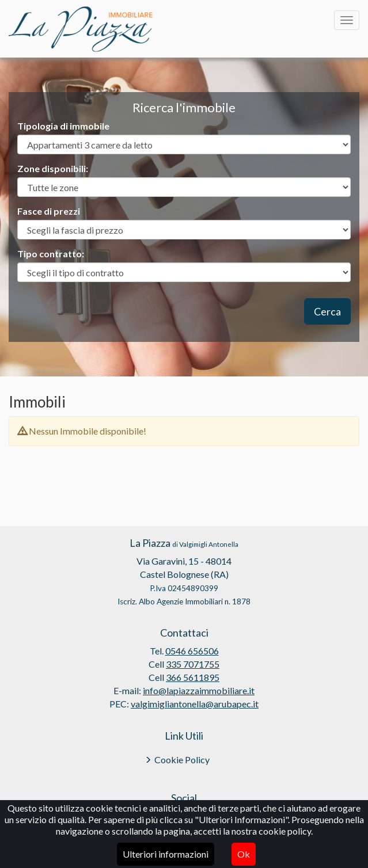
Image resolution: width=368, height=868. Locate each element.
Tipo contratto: (51, 254)
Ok (244, 854)
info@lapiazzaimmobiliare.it (199, 690)
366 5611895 (193, 677)
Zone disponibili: (53, 168)
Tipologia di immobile (63, 126)
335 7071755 (193, 664)
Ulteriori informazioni (166, 854)
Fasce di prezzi (49, 211)
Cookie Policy (182, 759)
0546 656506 (192, 651)
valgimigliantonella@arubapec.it (195, 704)
